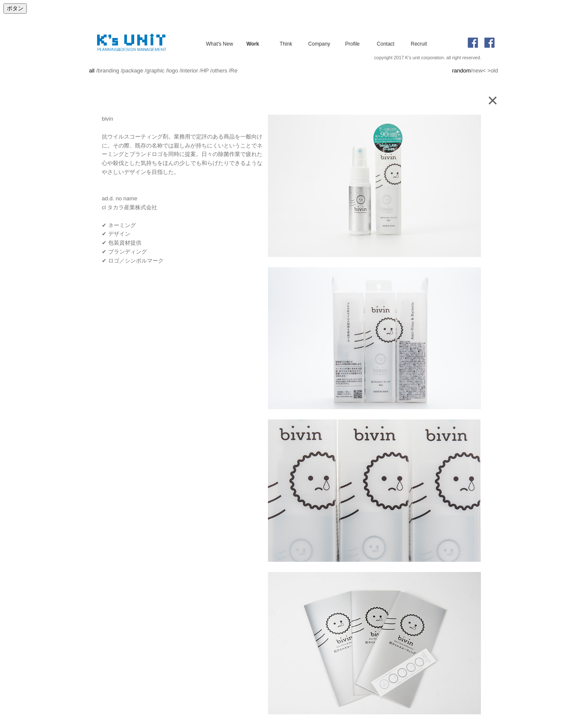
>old (493, 71)
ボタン (15, 8)
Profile (352, 43)
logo (173, 71)
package (133, 71)
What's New (219, 43)
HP (205, 71)
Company (319, 43)
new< (479, 71)
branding (108, 71)
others (219, 71)
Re (234, 71)
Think (286, 43)
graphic (155, 71)
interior (190, 71)
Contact (386, 43)
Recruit (419, 43)
